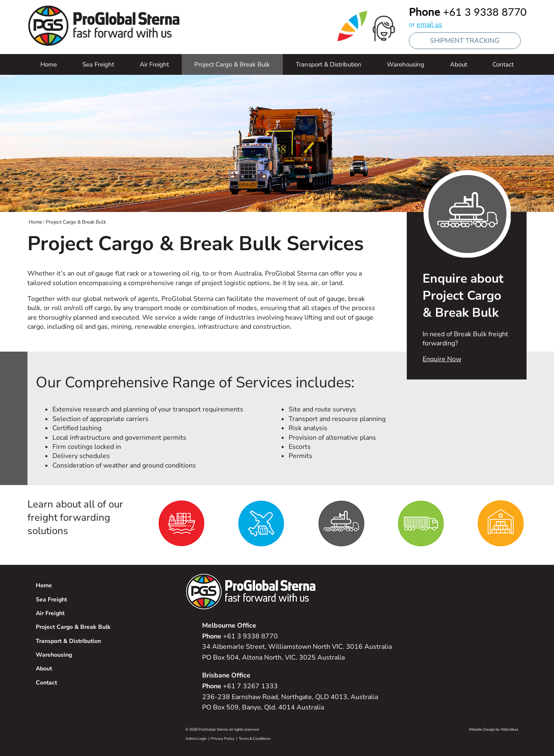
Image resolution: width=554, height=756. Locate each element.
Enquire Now (442, 359)
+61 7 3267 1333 (240, 686)
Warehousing (406, 64)
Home (49, 64)
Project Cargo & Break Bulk (232, 64)
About (459, 64)
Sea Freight (98, 64)
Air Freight (154, 64)
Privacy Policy (223, 739)
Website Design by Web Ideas (493, 729)
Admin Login (196, 739)
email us (429, 25)
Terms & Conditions (255, 739)
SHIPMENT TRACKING (465, 41)
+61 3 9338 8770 (485, 12)
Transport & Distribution (329, 64)
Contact (503, 64)
